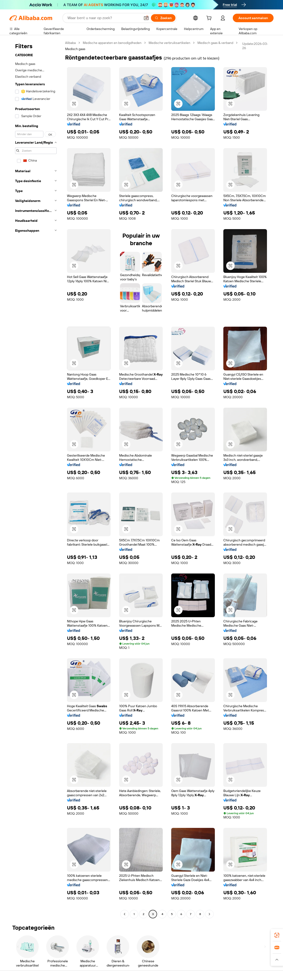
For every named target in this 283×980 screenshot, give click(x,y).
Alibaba (70, 43)
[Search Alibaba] (104, 18)
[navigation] (36, 479)
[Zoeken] (163, 18)
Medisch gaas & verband (215, 43)
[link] (277, 935)
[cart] (210, 19)
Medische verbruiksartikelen (169, 43)
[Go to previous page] (125, 914)
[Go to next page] (209, 914)
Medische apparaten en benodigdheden (112, 43)
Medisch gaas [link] (75, 49)
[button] (146, 18)
